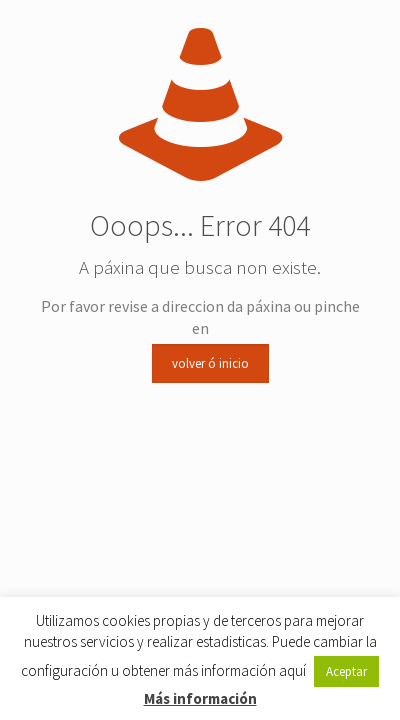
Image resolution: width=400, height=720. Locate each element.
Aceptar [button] (346, 671)
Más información (200, 698)
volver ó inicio (210, 363)
